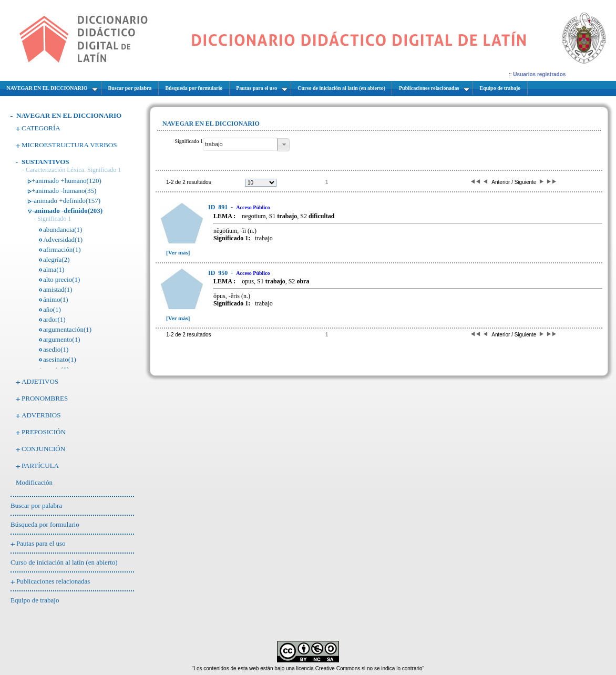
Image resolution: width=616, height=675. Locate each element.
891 (219, 207)
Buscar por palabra (36, 505)
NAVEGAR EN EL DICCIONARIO (69, 115)
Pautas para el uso (41, 543)
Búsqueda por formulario (45, 524)
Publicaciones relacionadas (53, 581)
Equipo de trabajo (35, 600)
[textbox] (240, 144)
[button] (284, 145)
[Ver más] (178, 252)
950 (219, 273)
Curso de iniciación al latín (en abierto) (64, 562)
